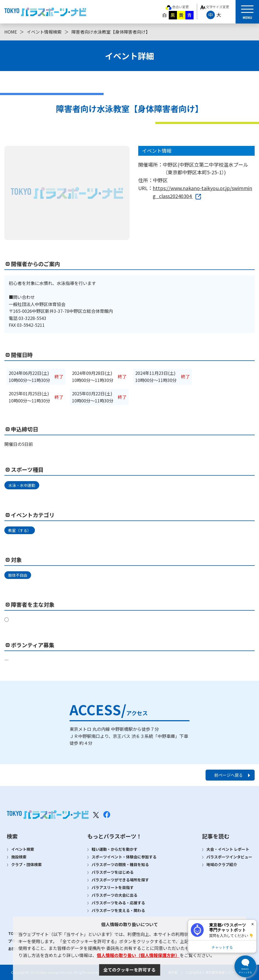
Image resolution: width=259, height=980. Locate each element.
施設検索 (19, 857)
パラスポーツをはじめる (113, 872)
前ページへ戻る (229, 775)
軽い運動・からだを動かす (115, 849)
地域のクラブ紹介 (222, 864)
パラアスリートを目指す (113, 887)
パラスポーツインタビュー (229, 857)
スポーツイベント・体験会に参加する (124, 857)
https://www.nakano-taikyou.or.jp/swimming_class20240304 (202, 192)
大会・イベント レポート (228, 849)
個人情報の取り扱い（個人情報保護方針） (138, 955)
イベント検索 (23, 849)
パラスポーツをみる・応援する (118, 903)
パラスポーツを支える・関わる (118, 910)
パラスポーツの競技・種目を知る (120, 864)
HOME (11, 32)
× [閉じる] (253, 924)
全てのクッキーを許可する (129, 970)
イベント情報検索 (44, 32)
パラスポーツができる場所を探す (120, 880)
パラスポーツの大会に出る (115, 895)
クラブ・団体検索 (26, 864)
